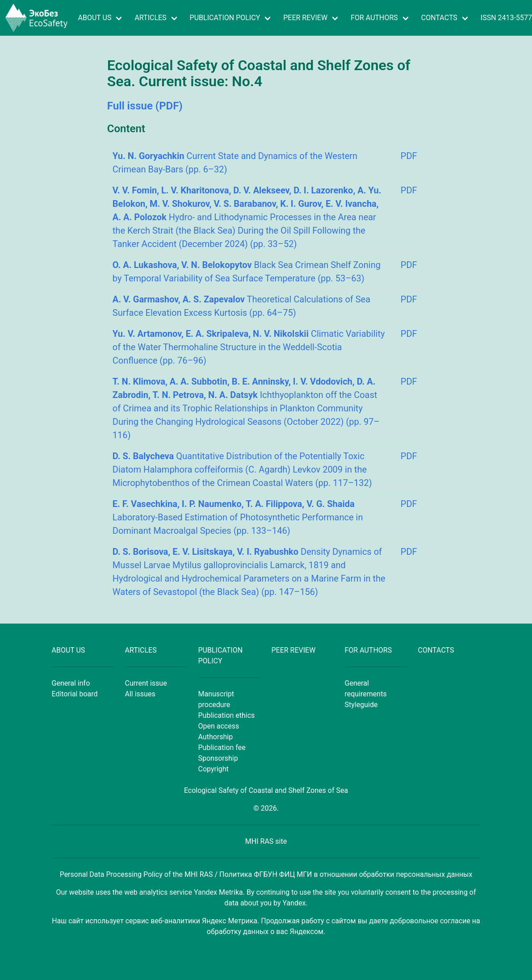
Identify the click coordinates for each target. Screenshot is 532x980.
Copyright (214, 769)
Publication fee (222, 748)
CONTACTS (439, 18)
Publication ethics (227, 715)
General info (71, 683)
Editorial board (75, 694)
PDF (409, 156)
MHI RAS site (266, 841)
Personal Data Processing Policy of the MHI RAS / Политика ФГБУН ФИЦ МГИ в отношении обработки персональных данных (266, 874)
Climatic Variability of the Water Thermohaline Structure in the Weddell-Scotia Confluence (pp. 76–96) (249, 347)
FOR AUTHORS (374, 18)
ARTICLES (150, 18)
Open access (219, 726)
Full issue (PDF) (145, 106)
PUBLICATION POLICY (225, 18)
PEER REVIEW (305, 18)
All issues (140, 694)
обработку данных (238, 932)
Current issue (146, 683)
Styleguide (361, 705)
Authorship (216, 737)
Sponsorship (218, 758)
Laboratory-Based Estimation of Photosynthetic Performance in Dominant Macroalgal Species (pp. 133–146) (238, 517)
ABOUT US (95, 18)
